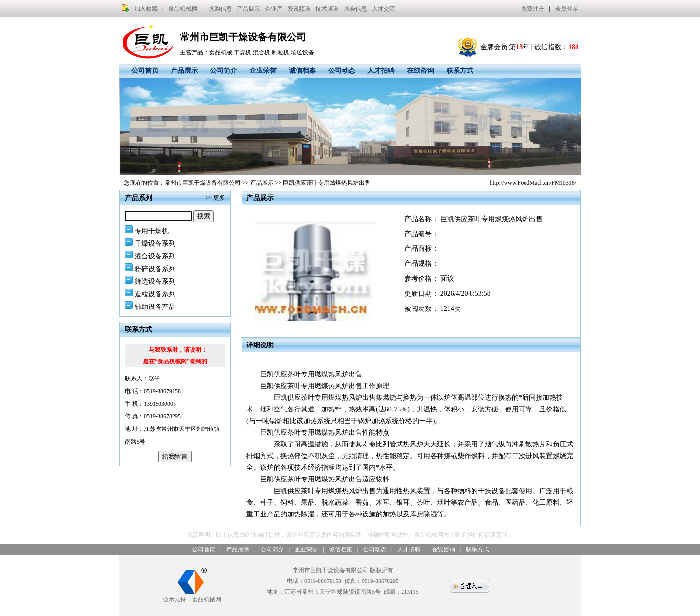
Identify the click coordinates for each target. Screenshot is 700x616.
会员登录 (567, 9)
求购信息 (220, 9)
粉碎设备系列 (155, 269)
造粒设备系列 (155, 294)
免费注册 (533, 9)
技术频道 (327, 9)
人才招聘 (381, 71)
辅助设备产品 (155, 307)
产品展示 (248, 9)
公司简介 (224, 71)
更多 (219, 198)
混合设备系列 (155, 256)
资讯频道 (299, 9)
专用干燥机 (152, 231)
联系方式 (460, 71)
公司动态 (342, 71)
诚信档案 (302, 71)
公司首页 (145, 71)
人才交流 (384, 9)
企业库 (274, 9)
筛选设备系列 (155, 282)
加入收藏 (146, 9)
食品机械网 (183, 9)
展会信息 (355, 9)
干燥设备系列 (155, 244)
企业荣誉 (263, 71)
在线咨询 (420, 71)
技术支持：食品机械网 (192, 596)
